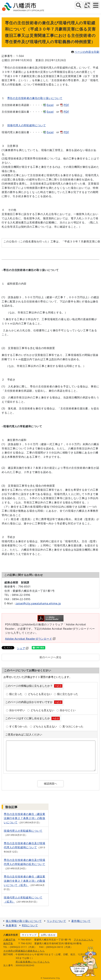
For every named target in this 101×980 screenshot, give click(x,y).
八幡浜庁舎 (9, 940)
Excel (50, 105)
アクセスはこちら (84, 940)
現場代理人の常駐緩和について (27, 125)
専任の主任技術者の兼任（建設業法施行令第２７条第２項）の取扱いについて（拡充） (25, 881)
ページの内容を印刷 (85, 52)
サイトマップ (29, 935)
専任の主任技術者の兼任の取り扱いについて (35, 98)
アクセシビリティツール (87, 5)
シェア (23, 648)
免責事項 (11, 925)
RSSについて (30, 925)
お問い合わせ (48, 935)
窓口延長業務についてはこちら (33, 962)
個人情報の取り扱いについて (24, 921)
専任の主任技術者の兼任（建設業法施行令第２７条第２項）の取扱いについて (25, 818)
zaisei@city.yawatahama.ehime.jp (38, 603)
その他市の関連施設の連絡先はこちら (24, 951)
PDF (66, 105)
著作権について (81, 921)
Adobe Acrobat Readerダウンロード (30, 639)
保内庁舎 (8, 943)
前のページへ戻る (50, 657)
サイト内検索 (79, 5)
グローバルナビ (96, 5)
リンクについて (56, 921)
